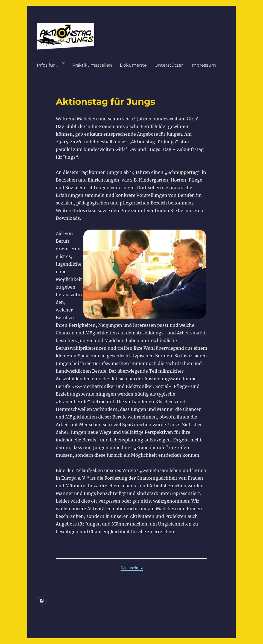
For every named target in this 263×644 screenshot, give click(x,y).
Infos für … (48, 65)
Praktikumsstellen (92, 65)
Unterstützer (169, 65)
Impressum (203, 65)
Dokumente (133, 65)
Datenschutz (132, 568)
